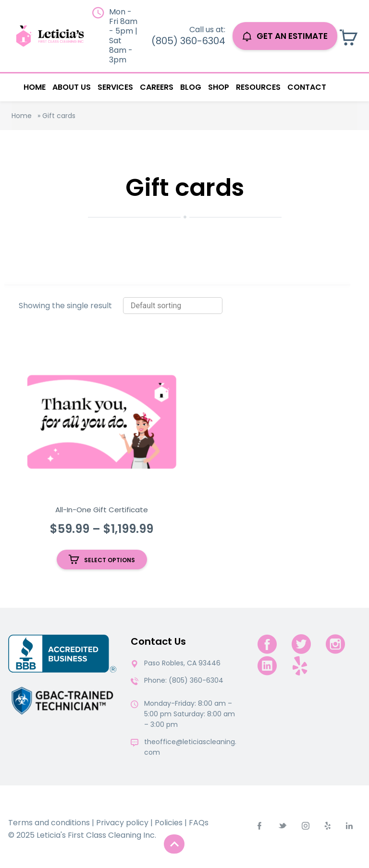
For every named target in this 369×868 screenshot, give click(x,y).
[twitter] (301, 644)
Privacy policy (122, 823)
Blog (191, 87)
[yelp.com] (300, 666)
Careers (157, 87)
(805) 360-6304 (188, 41)
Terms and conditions (49, 823)
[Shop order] (173, 306)
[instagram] (335, 644)
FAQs (199, 823)
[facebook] (267, 644)
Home (35, 87)
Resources (258, 87)
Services (115, 87)
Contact (307, 87)
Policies (169, 823)
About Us (72, 87)
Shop (219, 87)
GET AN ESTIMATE (285, 36)
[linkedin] (267, 666)
